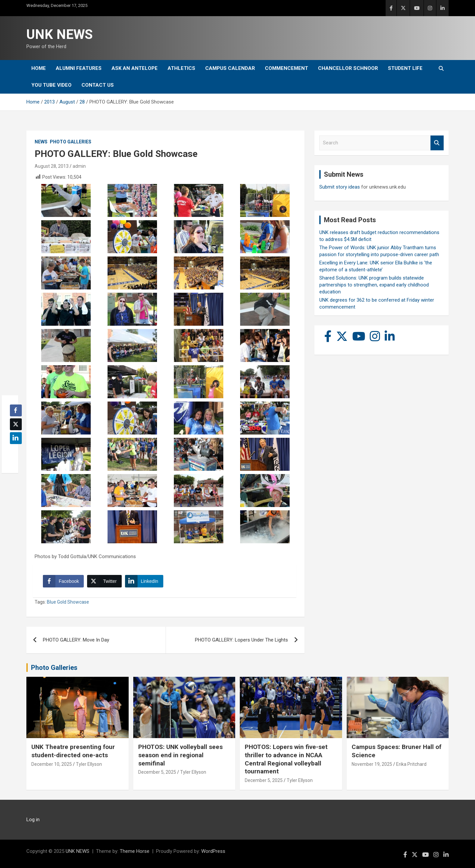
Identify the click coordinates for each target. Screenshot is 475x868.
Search (437, 143)
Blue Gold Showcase (68, 602)
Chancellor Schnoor (348, 68)
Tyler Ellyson (89, 764)
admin (79, 166)
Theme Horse (135, 851)
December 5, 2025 (157, 772)
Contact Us (98, 85)
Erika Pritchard (411, 764)
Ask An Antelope (135, 68)
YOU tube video (51, 85)
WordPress (213, 851)
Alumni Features (79, 68)
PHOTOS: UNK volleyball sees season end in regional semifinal (180, 755)
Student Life (405, 68)
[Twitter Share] (104, 581)
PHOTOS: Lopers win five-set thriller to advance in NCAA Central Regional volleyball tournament (286, 759)
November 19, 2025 (372, 764)
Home (39, 68)
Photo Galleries (71, 142)
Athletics (181, 68)
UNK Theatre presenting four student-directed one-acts (73, 751)
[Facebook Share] (63, 581)
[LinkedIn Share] (144, 581)
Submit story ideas (340, 187)
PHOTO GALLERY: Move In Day (76, 640)
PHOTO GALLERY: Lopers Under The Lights (241, 640)
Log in (33, 820)
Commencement (286, 68)
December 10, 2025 (52, 764)
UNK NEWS (60, 34)
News (41, 142)
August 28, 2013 (52, 166)
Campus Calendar (230, 68)
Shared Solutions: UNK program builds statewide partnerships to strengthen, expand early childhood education (374, 285)
